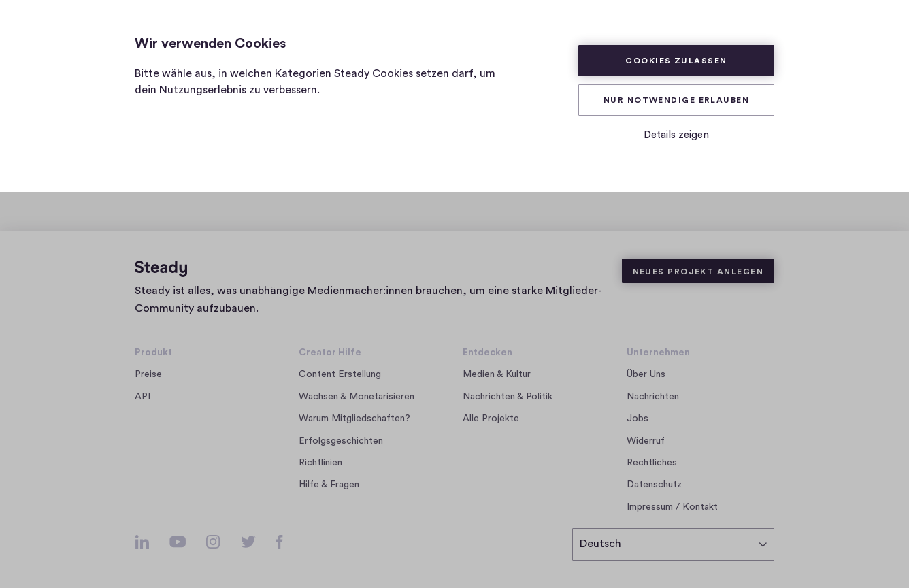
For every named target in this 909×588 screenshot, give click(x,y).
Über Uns (646, 374)
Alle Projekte (491, 419)
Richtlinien (320, 463)
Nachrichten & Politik (508, 397)
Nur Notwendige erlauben (676, 100)
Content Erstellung (340, 374)
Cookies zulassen (676, 61)
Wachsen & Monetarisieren (357, 397)
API (143, 397)
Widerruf (646, 441)
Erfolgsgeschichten (341, 441)
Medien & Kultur (497, 374)
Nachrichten (653, 397)
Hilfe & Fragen (329, 485)
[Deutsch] (673, 544)
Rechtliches (652, 463)
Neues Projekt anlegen (698, 272)
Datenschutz (654, 485)
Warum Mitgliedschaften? (354, 419)
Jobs (641, 419)
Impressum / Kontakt (672, 507)
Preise (148, 374)
